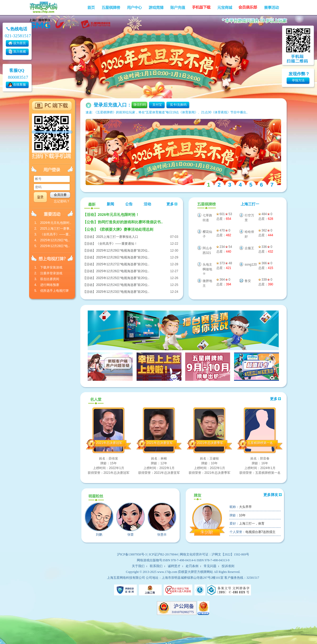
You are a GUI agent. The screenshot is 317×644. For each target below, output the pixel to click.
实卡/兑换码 (178, 105)
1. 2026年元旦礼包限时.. (53, 223)
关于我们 (138, 566)
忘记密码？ (62, 201)
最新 (92, 205)
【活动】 (89, 237)
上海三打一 (250, 204)
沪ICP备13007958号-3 (132, 554)
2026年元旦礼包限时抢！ (111, 215)
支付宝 (157, 105)
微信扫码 (140, 105)
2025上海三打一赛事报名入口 (117, 237)
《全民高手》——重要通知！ (117, 244)
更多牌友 (273, 495)
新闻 (110, 204)
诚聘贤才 (174, 566)
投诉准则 (228, 566)
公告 (129, 204)
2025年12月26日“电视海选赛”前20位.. (123, 271)
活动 (147, 204)
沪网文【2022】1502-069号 (230, 554)
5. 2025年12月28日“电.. (52, 246)
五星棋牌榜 (206, 205)
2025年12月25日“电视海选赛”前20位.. (123, 278)
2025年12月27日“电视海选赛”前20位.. (123, 264)
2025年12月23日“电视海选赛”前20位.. (123, 292)
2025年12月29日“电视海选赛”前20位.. (123, 251)
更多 (172, 204)
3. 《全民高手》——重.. (52, 234)
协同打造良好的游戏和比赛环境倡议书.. (123, 222)
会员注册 (60, 195)
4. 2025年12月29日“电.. (52, 240)
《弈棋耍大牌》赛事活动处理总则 (118, 229)
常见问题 (210, 566)
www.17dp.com (167, 572)
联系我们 (156, 566)
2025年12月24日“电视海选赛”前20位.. (123, 285)
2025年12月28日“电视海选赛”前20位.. (123, 257)
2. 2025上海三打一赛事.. (53, 229)
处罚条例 (192, 566)
